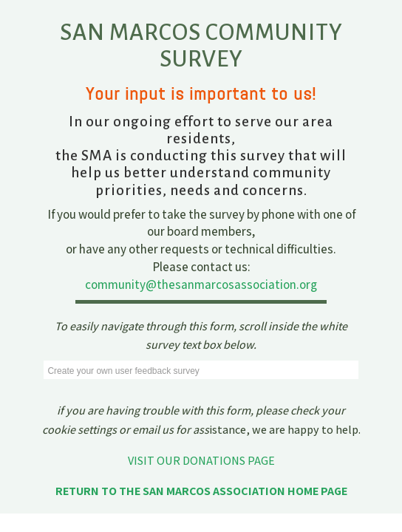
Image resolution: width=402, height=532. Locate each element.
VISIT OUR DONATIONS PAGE (201, 461)
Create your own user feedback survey (123, 371)
